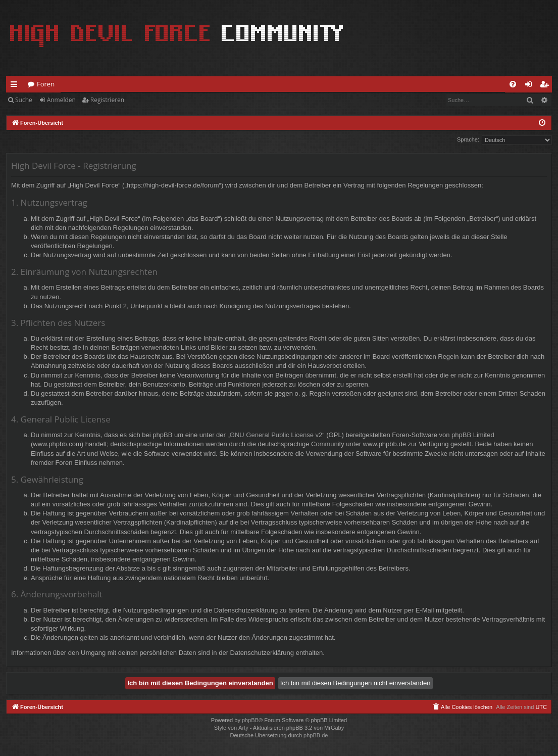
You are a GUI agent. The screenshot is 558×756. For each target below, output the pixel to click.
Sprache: (468, 139)
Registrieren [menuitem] (546, 86)
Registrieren (107, 100)
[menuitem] (513, 84)
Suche (24, 100)
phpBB (250, 720)
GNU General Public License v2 (276, 435)
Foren (46, 84)
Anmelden (61, 100)
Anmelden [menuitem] (531, 86)
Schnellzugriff (16, 86)
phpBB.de (316, 735)
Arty (243, 728)
